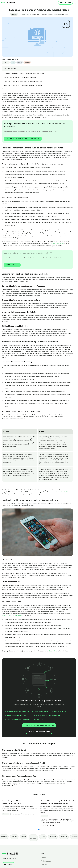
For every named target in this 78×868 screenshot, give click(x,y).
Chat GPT (6, 62)
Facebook (14, 14)
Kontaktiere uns (12, 265)
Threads (14, 837)
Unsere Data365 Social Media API (13, 615)
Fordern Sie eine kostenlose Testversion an (23, 139)
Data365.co (53, 651)
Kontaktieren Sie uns (58, 244)
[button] (38, 830)
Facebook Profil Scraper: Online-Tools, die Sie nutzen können (23, 85)
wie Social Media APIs (62, 492)
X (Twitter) (33, 838)
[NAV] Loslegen (65, 3)
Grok (13, 62)
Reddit (24, 837)
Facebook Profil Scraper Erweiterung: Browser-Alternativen (23, 81)
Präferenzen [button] (22, 864)
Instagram (53, 837)
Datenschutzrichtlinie (51, 856)
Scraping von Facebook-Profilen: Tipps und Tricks (20, 77)
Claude (20, 62)
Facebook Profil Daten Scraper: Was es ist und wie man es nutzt (25, 73)
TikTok (43, 837)
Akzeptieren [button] (48, 863)
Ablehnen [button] (34, 864)
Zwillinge (27, 62)
